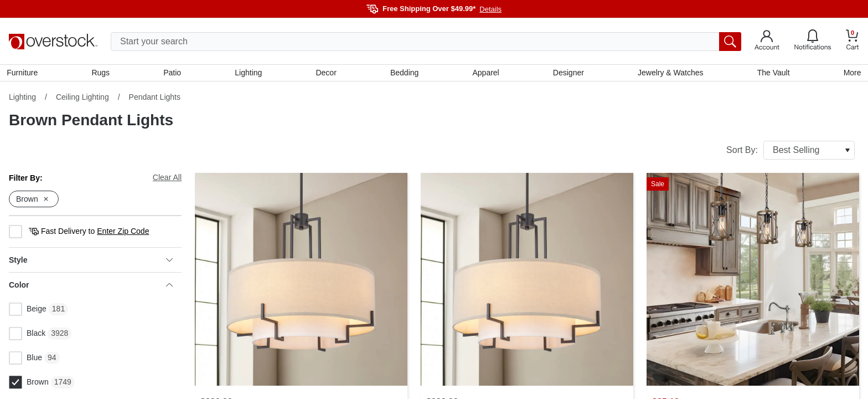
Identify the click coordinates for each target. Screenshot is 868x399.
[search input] (426, 42)
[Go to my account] (767, 42)
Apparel (485, 74)
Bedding (404, 74)
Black (27, 336)
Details (490, 9)
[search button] (730, 42)
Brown (29, 385)
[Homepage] (53, 42)
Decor (326, 74)
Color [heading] (91, 287)
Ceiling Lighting (82, 99)
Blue (25, 360)
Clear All (167, 180)
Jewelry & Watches (670, 74)
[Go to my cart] (852, 41)
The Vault (772, 74)
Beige (28, 311)
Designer (567, 74)
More (850, 74)
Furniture (24, 74)
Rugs (102, 74)
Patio (174, 74)
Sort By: (790, 152)
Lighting (249, 74)
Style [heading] (91, 262)
